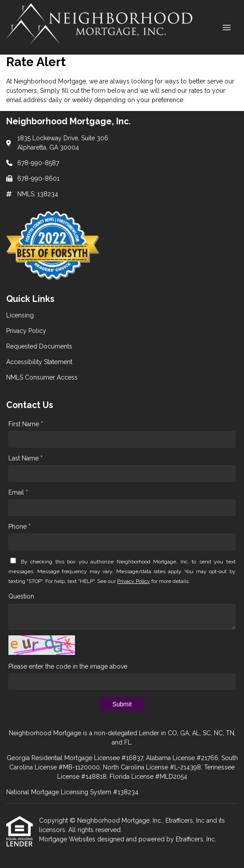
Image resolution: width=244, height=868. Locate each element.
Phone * (20, 527)
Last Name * (26, 458)
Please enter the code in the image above (68, 666)
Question (21, 596)
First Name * (26, 424)
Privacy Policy (134, 581)
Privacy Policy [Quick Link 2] (26, 331)
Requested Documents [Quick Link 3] (39, 346)
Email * (18, 492)
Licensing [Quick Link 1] (20, 315)
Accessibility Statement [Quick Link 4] (39, 362)
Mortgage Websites (68, 839)
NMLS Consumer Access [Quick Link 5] (42, 377)
